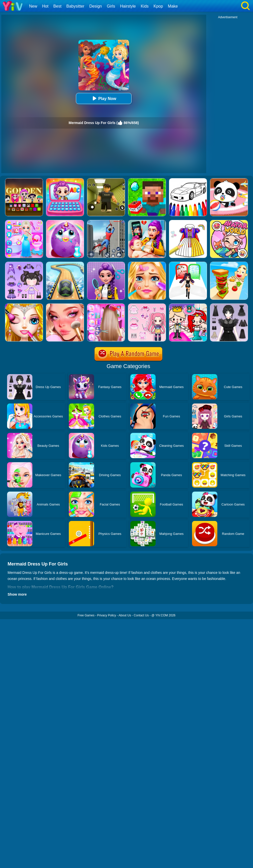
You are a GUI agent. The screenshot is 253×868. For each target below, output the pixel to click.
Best (57, 6)
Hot (45, 6)
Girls (111, 6)
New (33, 6)
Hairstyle (128, 6)
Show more (17, 594)
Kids (145, 6)
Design (96, 6)
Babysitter (75, 6)
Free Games (86, 615)
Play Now (104, 98)
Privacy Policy (107, 615)
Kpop (158, 6)
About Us (125, 615)
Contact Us (141, 615)
